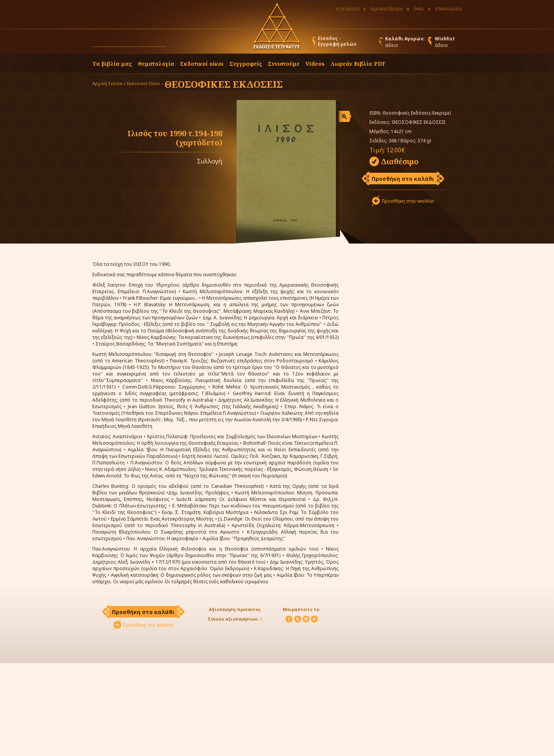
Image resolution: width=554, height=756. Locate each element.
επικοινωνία (448, 9)
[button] (174, 43)
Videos (315, 64)
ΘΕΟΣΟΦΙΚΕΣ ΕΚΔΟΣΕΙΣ (224, 84)
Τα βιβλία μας (112, 64)
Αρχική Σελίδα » (109, 83)
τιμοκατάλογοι (387, 9)
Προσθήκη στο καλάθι (403, 179)
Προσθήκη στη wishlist (148, 625)
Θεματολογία (156, 64)
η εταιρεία (348, 9)
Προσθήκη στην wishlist (408, 201)
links (419, 9)
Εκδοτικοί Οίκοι (144, 83)
